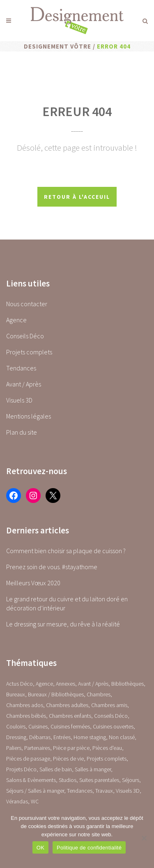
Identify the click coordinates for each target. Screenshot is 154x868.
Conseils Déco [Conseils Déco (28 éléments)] (111, 716)
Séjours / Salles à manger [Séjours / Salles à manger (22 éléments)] (35, 791)
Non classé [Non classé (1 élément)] (122, 737)
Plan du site (22, 432)
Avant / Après (24, 384)
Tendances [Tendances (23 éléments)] (80, 791)
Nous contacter (27, 304)
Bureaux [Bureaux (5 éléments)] (16, 694)
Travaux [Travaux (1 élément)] (104, 791)
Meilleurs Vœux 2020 (33, 583)
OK (40, 848)
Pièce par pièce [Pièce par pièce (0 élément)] (71, 748)
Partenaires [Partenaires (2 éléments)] (37, 748)
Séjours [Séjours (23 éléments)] (131, 780)
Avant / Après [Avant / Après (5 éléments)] (93, 684)
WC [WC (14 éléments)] (35, 801)
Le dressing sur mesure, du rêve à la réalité (63, 624)
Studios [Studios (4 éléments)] (68, 780)
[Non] (144, 838)
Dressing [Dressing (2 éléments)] (16, 737)
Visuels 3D (19, 400)
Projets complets (29, 352)
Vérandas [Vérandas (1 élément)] (17, 801)
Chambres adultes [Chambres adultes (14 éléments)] (67, 705)
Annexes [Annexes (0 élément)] (66, 684)
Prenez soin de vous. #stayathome (52, 567)
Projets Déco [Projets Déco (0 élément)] (21, 769)
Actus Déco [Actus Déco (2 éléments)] (20, 684)
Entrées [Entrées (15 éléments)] (62, 737)
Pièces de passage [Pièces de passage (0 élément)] (28, 759)
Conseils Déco (25, 336)
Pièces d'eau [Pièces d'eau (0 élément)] (107, 748)
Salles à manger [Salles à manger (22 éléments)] (93, 769)
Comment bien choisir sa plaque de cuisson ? (66, 551)
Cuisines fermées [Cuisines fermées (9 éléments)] (70, 726)
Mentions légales (29, 416)
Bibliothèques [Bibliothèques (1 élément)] (128, 684)
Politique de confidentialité (89, 848)
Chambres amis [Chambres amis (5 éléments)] (109, 705)
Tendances (21, 368)
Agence (16, 320)
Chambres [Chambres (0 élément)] (99, 694)
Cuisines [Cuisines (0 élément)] (38, 726)
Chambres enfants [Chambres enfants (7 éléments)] (70, 716)
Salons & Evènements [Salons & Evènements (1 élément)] (31, 780)
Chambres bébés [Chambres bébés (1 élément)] (26, 716)
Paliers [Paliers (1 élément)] (14, 748)
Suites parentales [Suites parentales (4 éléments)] (99, 780)
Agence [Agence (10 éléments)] (44, 684)
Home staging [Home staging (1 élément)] (90, 737)
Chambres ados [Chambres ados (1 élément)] (25, 705)
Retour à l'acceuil (77, 197)
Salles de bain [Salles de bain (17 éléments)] (56, 769)
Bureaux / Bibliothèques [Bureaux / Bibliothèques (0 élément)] (56, 694)
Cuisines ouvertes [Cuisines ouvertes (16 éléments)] (113, 726)
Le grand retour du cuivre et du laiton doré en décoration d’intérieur (67, 603)
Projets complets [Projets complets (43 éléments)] (107, 759)
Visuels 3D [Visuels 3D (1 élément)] (128, 791)
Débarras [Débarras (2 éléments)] (40, 737)
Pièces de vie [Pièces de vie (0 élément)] (68, 759)
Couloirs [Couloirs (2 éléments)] (16, 726)
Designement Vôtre (57, 46)
